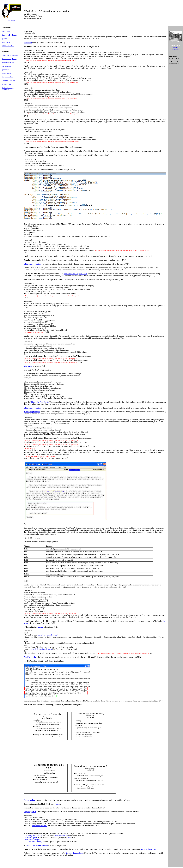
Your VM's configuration (34, 840)
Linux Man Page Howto (40, 402)
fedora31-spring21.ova (61, 836)
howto (70, 838)
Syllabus (4, 39)
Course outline (6, 31)
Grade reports (6, 42)
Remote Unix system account (37, 845)
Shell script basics (7, 84)
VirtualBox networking (33, 842)
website (58, 804)
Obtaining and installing (34, 835)
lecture (40, 627)
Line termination (7, 66)
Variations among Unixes (9, 59)
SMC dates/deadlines (8, 46)
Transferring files (31, 837)
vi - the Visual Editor (8, 62)
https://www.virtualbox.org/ (48, 635)
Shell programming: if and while (7, 89)
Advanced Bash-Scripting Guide (75, 274)
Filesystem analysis (7, 77)
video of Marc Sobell (39, 826)
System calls (5, 70)
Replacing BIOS (30, 812)
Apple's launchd (30, 657)
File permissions (6, 73)
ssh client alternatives (148, 849)
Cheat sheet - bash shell (9, 81)
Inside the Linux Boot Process (41, 649)
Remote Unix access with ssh (10, 55)
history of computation (175, 48)
